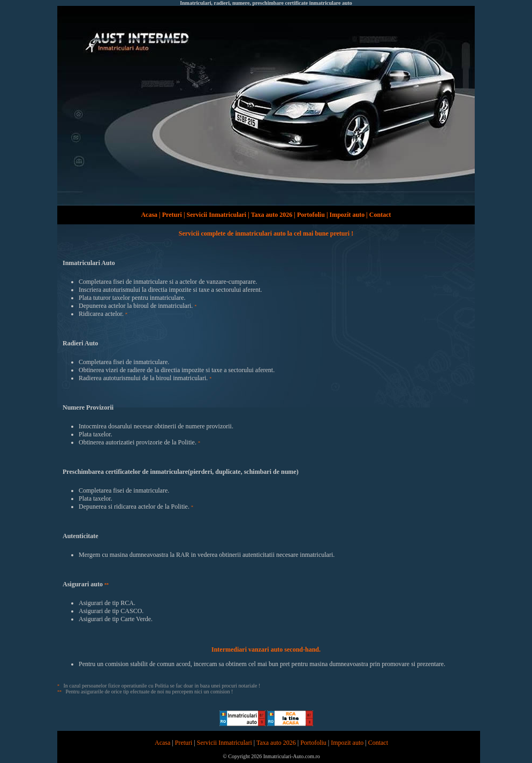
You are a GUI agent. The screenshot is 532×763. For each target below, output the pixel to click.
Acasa (149, 215)
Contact (380, 215)
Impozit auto (347, 215)
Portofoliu (311, 215)
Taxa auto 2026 (272, 215)
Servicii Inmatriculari (217, 215)
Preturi (172, 215)
